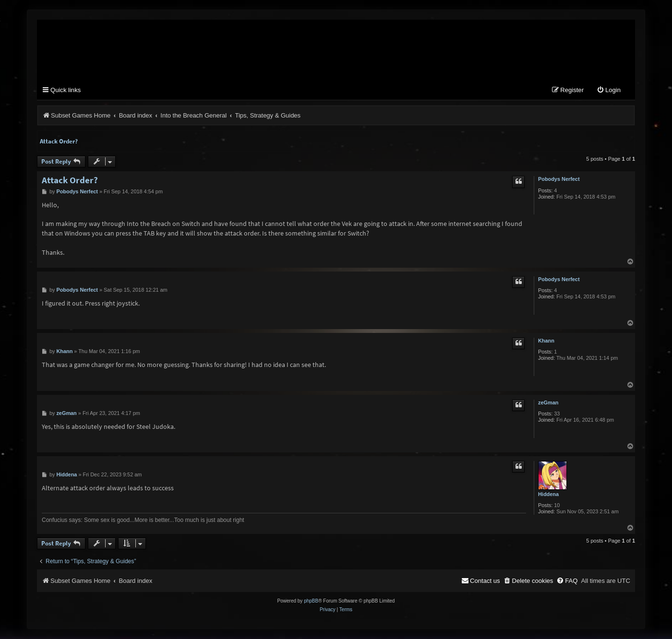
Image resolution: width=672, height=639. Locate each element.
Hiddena (548, 495)
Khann (546, 341)
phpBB (311, 601)
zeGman (548, 403)
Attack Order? (59, 142)
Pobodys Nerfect (559, 179)
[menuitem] (609, 91)
